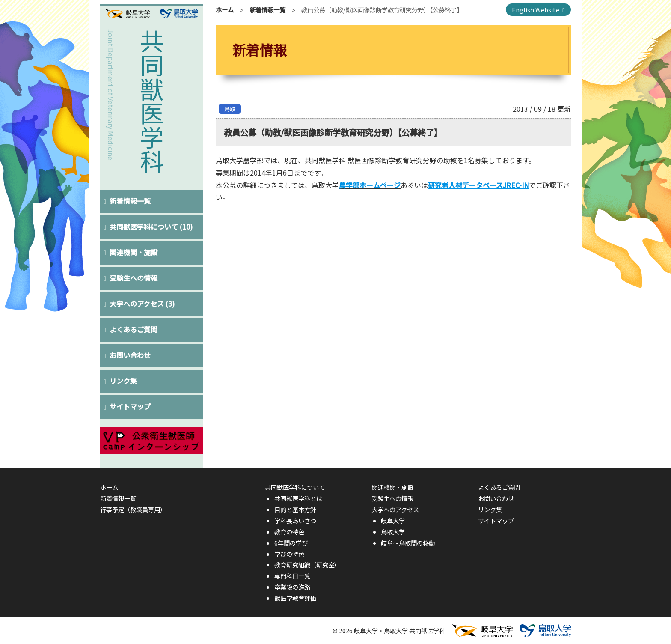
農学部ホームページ (370, 185)
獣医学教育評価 (295, 598)
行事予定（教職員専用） (133, 509)
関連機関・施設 (134, 252)
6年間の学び (291, 543)
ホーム (225, 10)
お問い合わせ (131, 355)
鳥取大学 (393, 532)
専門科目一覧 (292, 576)
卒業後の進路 (292, 587)
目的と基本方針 (295, 509)
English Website (536, 10)
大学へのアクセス (143, 304)
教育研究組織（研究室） (307, 565)
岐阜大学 (393, 520)
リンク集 (124, 381)
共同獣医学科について (151, 227)
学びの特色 (289, 554)
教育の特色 (289, 532)
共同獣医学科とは (298, 498)
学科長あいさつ (295, 520)
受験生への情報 (134, 278)
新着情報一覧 (131, 201)
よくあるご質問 (134, 329)
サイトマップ (131, 406)
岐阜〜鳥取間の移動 (408, 543)
